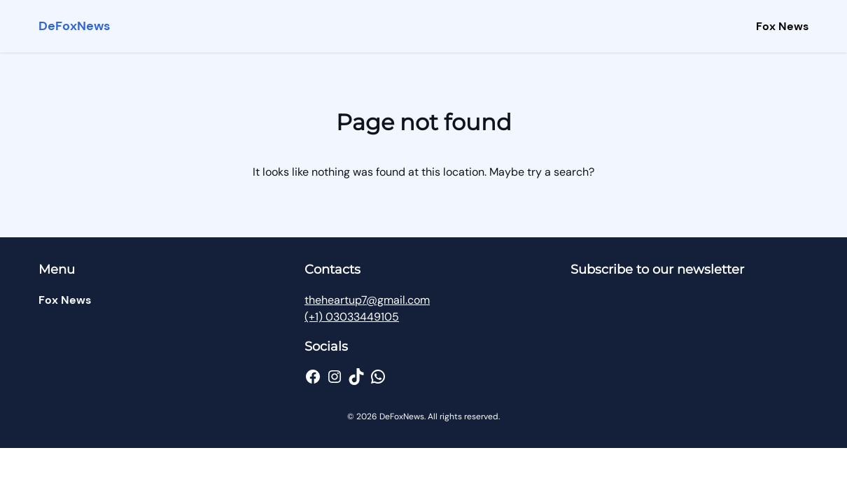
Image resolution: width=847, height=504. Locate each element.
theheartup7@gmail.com (367, 300)
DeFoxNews (74, 26)
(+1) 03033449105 (352, 317)
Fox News (782, 26)
